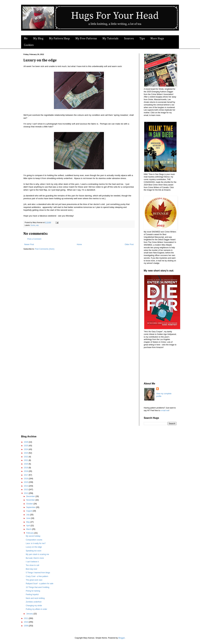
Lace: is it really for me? (36, 543)
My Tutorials (110, 39)
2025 (26, 446)
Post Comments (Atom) (45, 249)
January (30, 614)
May (28, 522)
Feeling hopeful (32, 594)
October (30, 504)
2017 (26, 475)
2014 (26, 486)
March (29, 529)
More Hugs (157, 39)
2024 (26, 449)
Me (26, 39)
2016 (26, 479)
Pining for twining (33, 591)
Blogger (122, 638)
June (29, 518)
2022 (26, 457)
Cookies (29, 45)
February (30, 533)
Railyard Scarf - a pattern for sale (40, 584)
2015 (26, 482)
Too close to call (32, 565)
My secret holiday (33, 536)
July (28, 515)
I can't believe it (32, 562)
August (29, 511)
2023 (26, 453)
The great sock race (34, 580)
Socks (33, 225)
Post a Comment (34, 239)
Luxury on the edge (34, 547)
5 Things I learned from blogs (38, 573)
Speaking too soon (34, 551)
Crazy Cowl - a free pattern (37, 576)
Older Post (129, 244)
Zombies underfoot (34, 602)
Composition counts (34, 540)
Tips (142, 39)
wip (37, 225)
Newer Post (29, 244)
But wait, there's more (35, 558)
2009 (26, 626)
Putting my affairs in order (36, 609)
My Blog (38, 39)
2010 (26, 622)
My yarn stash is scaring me (37, 554)
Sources (129, 39)
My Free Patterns (86, 39)
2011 (26, 618)
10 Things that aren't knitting (37, 587)
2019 (26, 468)
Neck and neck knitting (35, 598)
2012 (26, 493)
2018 (26, 471)
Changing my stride (34, 606)
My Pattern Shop (59, 39)
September (31, 507)
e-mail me (165, 410)
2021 (26, 460)
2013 (26, 490)
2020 (26, 464)
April (28, 526)
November (31, 500)
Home (79, 244)
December (31, 496)
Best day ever (31, 569)
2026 (26, 442)
